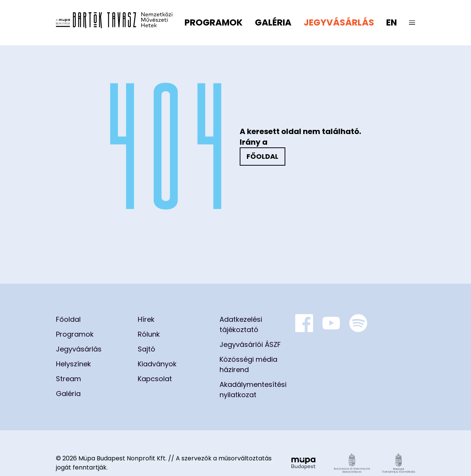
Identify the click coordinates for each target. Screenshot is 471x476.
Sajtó (146, 349)
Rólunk (149, 334)
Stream (68, 379)
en (391, 22)
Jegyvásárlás (339, 22)
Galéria (273, 22)
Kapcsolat (155, 379)
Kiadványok (157, 364)
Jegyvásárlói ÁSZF (250, 344)
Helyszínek (73, 364)
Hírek (146, 319)
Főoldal (263, 156)
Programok (214, 22)
